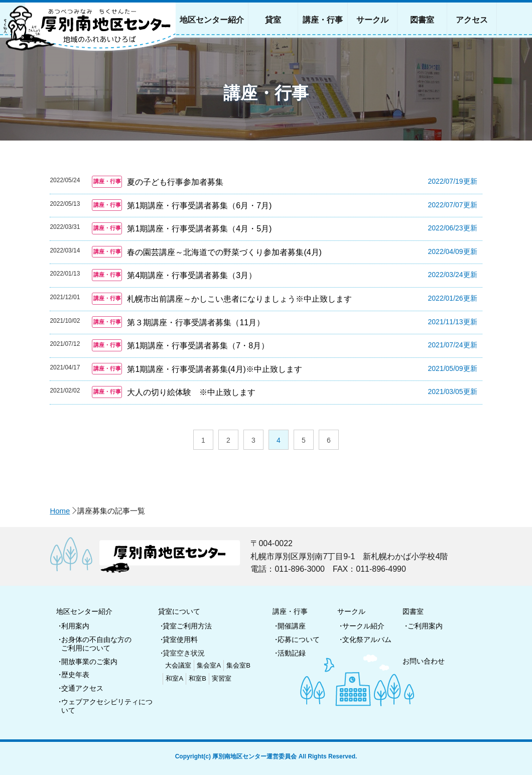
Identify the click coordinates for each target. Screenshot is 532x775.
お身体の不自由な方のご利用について (96, 644)
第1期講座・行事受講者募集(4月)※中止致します (214, 369)
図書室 (413, 611)
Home (60, 511)
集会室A (209, 665)
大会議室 (178, 665)
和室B (197, 678)
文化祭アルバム (367, 639)
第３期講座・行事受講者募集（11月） (196, 322)
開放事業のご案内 (89, 662)
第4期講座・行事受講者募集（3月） (192, 275)
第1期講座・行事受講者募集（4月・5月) (199, 229)
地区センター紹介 (84, 611)
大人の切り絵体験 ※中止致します (191, 392)
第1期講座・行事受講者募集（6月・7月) (199, 206)
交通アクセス (82, 688)
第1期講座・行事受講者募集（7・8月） (198, 346)
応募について (299, 639)
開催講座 (292, 626)
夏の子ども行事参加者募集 (175, 182)
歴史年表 (75, 675)
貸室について (179, 611)
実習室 (222, 678)
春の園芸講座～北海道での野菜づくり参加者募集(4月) (224, 252)
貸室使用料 (180, 639)
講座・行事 (290, 611)
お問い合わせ (424, 661)
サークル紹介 (363, 626)
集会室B (238, 665)
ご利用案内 (425, 626)
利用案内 (75, 626)
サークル (351, 611)
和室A (174, 678)
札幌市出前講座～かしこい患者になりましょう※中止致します (239, 299)
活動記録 (292, 653)
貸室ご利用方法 (187, 626)
